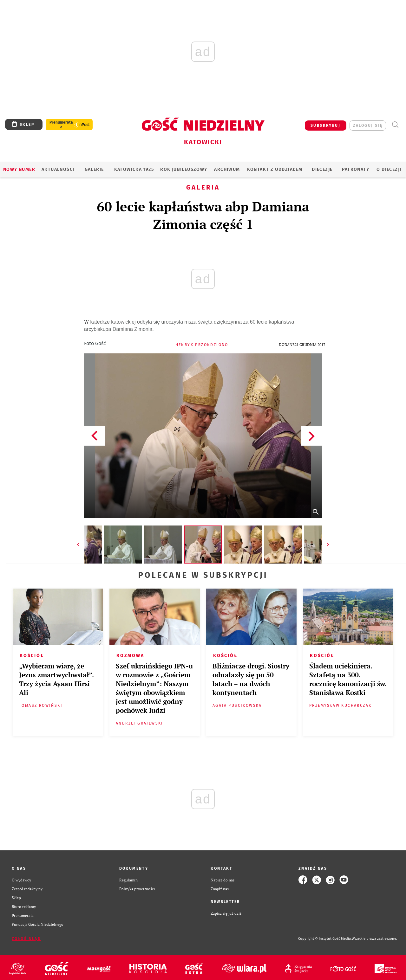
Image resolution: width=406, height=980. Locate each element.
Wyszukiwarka (395, 125)
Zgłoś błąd (26, 939)
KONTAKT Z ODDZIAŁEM (275, 169)
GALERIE (94, 169)
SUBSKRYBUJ (325, 126)
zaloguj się (368, 126)
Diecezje (322, 169)
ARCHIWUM (227, 169)
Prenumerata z (61, 125)
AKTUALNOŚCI (58, 169)
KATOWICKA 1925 (134, 169)
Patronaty (356, 169)
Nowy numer (19, 169)
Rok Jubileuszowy (184, 169)
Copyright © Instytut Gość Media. (325, 939)
